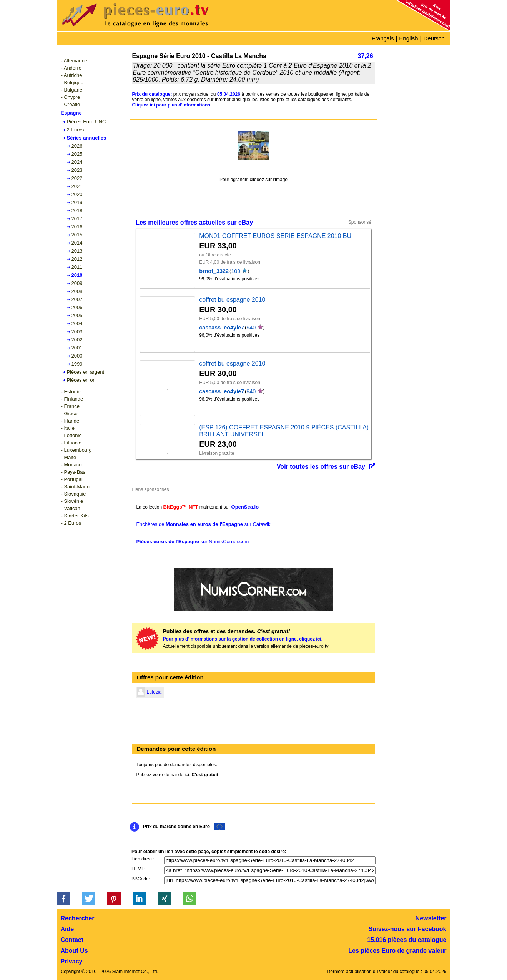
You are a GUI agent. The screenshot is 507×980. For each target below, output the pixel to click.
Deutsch (434, 38)
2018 (77, 210)
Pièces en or (81, 380)
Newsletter (431, 918)
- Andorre (71, 68)
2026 (77, 146)
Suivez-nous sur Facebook (408, 929)
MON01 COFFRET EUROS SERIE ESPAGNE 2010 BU (275, 236)
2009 (77, 283)
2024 (77, 162)
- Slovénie (72, 501)
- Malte (69, 457)
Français (383, 38)
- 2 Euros (71, 523)
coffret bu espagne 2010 (232, 300)
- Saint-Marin (75, 487)
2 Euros (76, 130)
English (408, 38)
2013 (77, 251)
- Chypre (71, 97)
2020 (77, 194)
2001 (77, 348)
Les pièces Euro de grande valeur (397, 951)
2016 (77, 227)
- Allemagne (74, 61)
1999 (77, 364)
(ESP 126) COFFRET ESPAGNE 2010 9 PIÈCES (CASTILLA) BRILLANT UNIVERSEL (284, 431)
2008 (77, 291)
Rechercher (78, 918)
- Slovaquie (74, 494)
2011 (77, 267)
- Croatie (71, 104)
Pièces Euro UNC (86, 122)
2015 (77, 235)
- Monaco (71, 465)
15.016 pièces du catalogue (407, 940)
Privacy (72, 961)
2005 (77, 315)
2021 (77, 186)
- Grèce (69, 413)
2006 (77, 307)
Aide (67, 929)
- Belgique (72, 82)
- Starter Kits (75, 516)
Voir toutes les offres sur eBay (321, 467)
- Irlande (70, 421)
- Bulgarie (72, 90)
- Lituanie (71, 443)
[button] (64, 899)
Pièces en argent (86, 372)
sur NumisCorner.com (192, 542)
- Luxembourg (76, 450)
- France (70, 406)
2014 (77, 243)
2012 (77, 259)
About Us (74, 951)
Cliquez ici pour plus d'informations (171, 105)
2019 (77, 202)
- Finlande (72, 399)
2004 (77, 324)
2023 (77, 170)
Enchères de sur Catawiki (204, 524)
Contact (72, 940)
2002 (77, 340)
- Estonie (71, 392)
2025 (77, 154)
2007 (77, 299)
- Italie (68, 428)
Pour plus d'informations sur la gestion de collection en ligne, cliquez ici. (243, 639)
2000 (77, 356)
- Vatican (71, 508)
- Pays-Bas (73, 472)
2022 (77, 178)
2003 (77, 332)
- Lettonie (71, 435)
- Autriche (72, 75)
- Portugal (72, 479)
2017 (77, 219)
